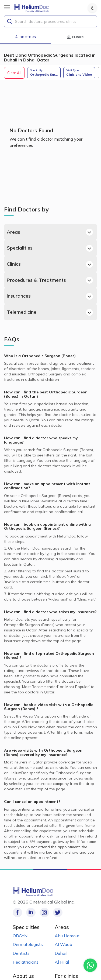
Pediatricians (26, 962)
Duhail (61, 953)
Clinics (50, 264)
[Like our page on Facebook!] (17, 913)
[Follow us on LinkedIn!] (31, 913)
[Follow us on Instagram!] (44, 913)
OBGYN (20, 936)
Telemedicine (50, 312)
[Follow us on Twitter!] (58, 913)
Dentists (21, 953)
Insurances (50, 296)
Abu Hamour (67, 936)
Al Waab (63, 944)
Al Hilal (62, 962)
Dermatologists (28, 944)
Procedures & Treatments (50, 280)
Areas (50, 232)
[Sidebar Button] (7, 7)
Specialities (50, 248)
